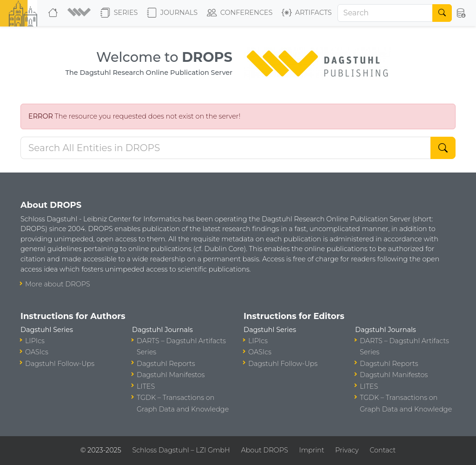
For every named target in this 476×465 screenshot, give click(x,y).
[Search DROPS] (226, 148)
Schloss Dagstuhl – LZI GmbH (181, 450)
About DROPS (264, 450)
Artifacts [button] (307, 13)
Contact (383, 450)
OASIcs (37, 352)
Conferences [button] (240, 13)
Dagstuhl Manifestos (171, 375)
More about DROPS (58, 284)
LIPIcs (35, 341)
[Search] (385, 13)
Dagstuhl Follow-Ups (60, 364)
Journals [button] (172, 13)
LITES (146, 386)
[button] (80, 13)
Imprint (311, 450)
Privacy (347, 450)
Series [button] (119, 13)
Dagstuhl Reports (166, 364)
